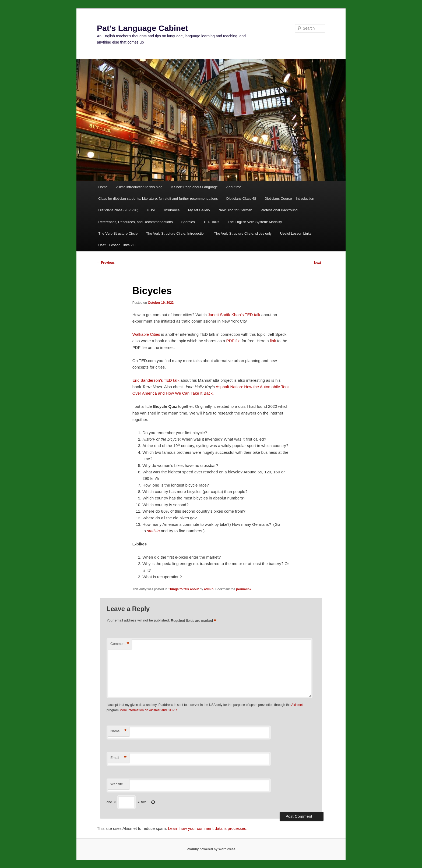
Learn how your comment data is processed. (208, 828)
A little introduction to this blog (139, 187)
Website (117, 784)
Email (118, 758)
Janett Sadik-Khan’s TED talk (235, 315)
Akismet (297, 705)
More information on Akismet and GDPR (148, 710)
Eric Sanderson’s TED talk (156, 380)
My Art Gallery (199, 210)
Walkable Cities (146, 334)
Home (103, 187)
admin (209, 589)
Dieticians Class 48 (241, 199)
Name (118, 731)
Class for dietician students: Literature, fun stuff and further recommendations (158, 199)
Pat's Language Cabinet (143, 28)
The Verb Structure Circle (118, 233)
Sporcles (188, 222)
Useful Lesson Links (296, 233)
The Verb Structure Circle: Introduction (176, 233)
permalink (244, 589)
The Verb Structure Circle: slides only (243, 233)
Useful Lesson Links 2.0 (117, 245)
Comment (120, 644)
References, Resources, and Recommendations (136, 222)
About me (234, 187)
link (274, 341)
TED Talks (211, 222)
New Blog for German (235, 210)
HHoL (151, 210)
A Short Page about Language (194, 187)
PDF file (233, 341)
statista (153, 531)
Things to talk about (184, 589)
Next (320, 263)
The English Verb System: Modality (255, 222)
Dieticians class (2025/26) (118, 210)
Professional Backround (279, 210)
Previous (106, 263)
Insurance (172, 210)
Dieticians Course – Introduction (289, 199)
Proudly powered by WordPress (211, 849)
